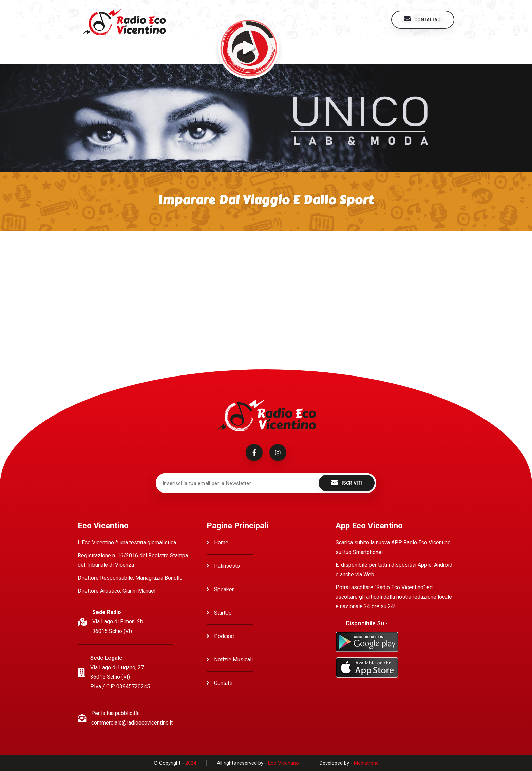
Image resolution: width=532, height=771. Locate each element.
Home (217, 543)
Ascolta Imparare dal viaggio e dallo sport (144, 253)
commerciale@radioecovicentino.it (132, 723)
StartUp (219, 613)
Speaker (220, 589)
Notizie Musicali (230, 660)
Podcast (220, 636)
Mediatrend (366, 763)
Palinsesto (223, 566)
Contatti (220, 683)
